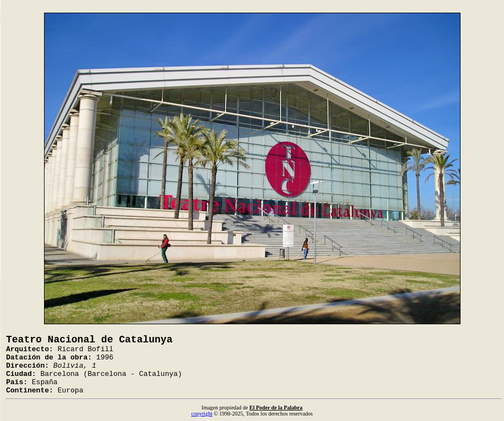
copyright (202, 414)
